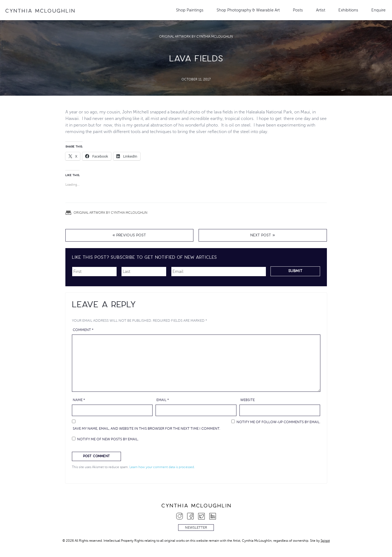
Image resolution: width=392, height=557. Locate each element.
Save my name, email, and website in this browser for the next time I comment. (146, 429)
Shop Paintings (190, 10)
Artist (321, 10)
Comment (83, 330)
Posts (298, 10)
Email (163, 400)
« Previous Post (129, 236)
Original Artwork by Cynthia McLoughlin (196, 37)
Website (247, 400)
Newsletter (196, 528)
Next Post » (263, 236)
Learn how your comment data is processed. (162, 467)
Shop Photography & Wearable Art (248, 10)
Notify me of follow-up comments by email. (278, 422)
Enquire (378, 10)
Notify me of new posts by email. (108, 439)
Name (79, 400)
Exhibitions (348, 10)
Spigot (325, 541)
